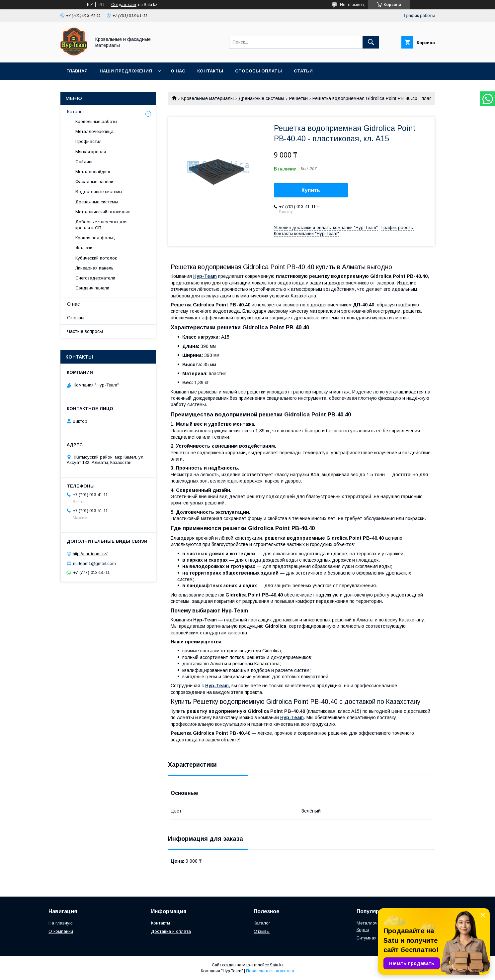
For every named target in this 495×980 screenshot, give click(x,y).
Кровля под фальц (95, 238)
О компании (61, 931)
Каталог (76, 112)
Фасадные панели (94, 182)
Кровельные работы (96, 121)
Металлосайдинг (93, 172)
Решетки (298, 98)
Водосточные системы (99, 192)
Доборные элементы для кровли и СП (101, 225)
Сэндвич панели (92, 288)
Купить (311, 190)
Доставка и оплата (171, 931)
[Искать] (371, 42)
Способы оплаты (258, 71)
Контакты (210, 71)
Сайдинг (84, 162)
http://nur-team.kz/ (90, 554)
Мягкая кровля (91, 152)
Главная (77, 71)
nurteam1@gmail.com (94, 563)
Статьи (303, 71)
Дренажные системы (261, 98)
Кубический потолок (96, 258)
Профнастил (88, 141)
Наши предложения (126, 71)
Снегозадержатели (95, 278)
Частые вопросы (85, 331)
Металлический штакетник (103, 212)
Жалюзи (84, 248)
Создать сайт (124, 5)
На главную (61, 923)
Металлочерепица (94, 131)
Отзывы (76, 318)
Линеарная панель (94, 268)
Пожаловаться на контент (270, 971)
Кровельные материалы (207, 98)
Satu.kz (277, 965)
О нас (178, 71)
